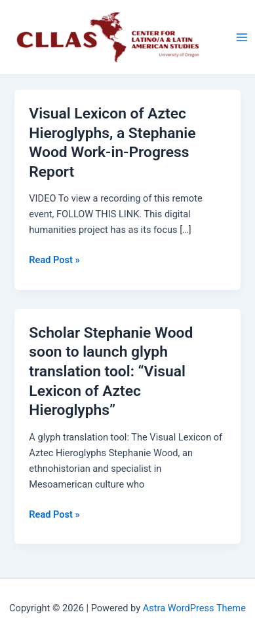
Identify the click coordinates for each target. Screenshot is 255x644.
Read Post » (54, 260)
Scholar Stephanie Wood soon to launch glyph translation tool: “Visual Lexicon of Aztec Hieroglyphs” (111, 372)
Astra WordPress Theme (194, 608)
